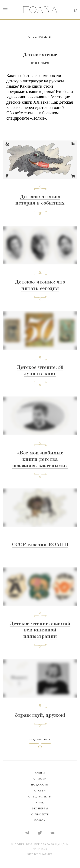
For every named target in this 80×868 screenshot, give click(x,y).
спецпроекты (40, 801)
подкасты (40, 789)
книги (40, 777)
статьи (40, 795)
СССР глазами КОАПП (40, 549)
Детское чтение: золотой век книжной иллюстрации (40, 634)
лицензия (40, 853)
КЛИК (40, 807)
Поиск (40, 825)
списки (40, 783)
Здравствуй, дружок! (40, 719)
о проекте (40, 818)
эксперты (40, 812)
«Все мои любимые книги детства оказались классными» (40, 463)
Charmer (46, 858)
